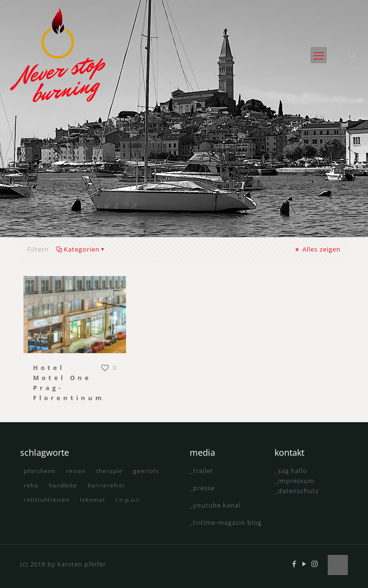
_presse (202, 488)
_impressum (294, 481)
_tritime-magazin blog (226, 522)
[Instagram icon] (315, 564)
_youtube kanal (215, 505)
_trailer (201, 471)
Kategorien (81, 249)
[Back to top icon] (338, 565)
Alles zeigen (317, 249)
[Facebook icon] (294, 564)
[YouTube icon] (305, 564)
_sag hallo (291, 471)
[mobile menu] (319, 55)
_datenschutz (297, 491)
